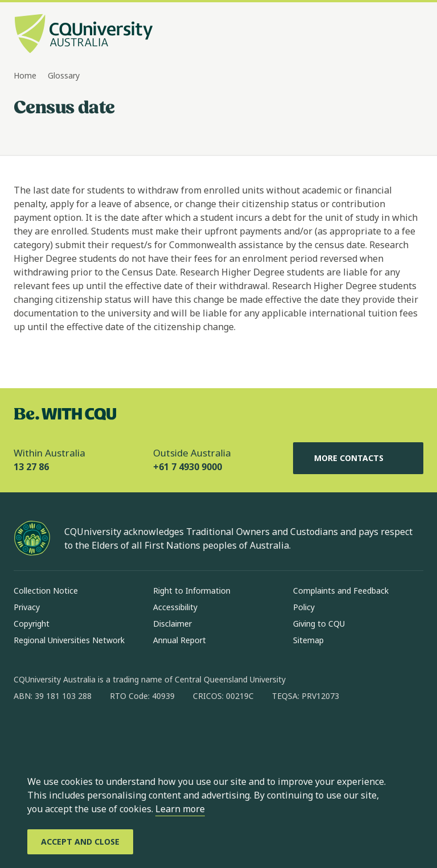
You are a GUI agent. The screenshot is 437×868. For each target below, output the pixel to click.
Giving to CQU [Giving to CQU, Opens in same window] (319, 624)
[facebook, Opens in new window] (26, 733)
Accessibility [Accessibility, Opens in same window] (175, 607)
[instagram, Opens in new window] (56, 733)
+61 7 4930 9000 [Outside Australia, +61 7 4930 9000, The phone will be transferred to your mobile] (187, 467)
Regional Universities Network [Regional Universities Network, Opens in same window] (69, 640)
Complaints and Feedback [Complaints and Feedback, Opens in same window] (341, 591)
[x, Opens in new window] (115, 733)
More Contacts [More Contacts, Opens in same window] (358, 458)
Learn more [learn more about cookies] (180, 809)
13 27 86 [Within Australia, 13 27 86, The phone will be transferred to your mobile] (31, 467)
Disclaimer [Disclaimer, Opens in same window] (172, 624)
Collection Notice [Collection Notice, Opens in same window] (46, 591)
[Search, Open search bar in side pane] (393, 35)
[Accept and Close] (80, 842)
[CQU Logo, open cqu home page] (84, 35)
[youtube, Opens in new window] (145, 733)
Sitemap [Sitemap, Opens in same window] (308, 640)
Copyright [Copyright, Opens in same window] (32, 624)
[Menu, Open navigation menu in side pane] (413, 35)
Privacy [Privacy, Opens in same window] (27, 607)
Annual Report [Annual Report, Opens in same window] (180, 640)
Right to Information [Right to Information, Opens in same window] (192, 591)
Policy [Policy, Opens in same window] (304, 607)
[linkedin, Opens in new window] (85, 733)
